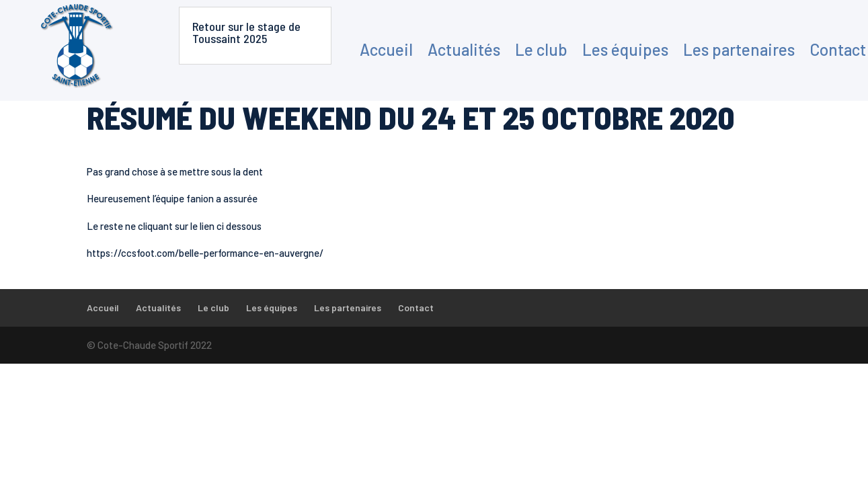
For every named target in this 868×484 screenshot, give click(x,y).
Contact (838, 49)
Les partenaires (739, 49)
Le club (541, 49)
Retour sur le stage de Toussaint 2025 (246, 32)
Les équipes (625, 49)
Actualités (464, 49)
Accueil (386, 49)
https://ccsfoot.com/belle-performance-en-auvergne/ (205, 253)
